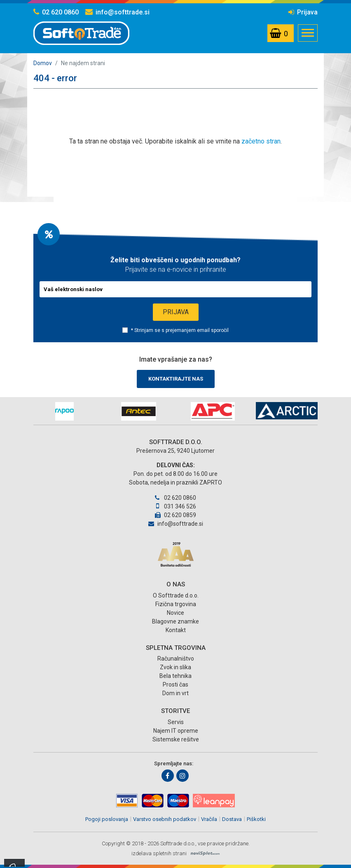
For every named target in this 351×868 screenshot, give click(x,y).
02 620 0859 (175, 515)
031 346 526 (175, 506)
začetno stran (261, 141)
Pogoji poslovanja (107, 819)
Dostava (232, 819)
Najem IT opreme (176, 731)
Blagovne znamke (175, 621)
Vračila (209, 819)
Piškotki (256, 819)
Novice (175, 613)
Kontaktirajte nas (176, 379)
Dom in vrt (175, 693)
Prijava (303, 12)
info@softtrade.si (117, 12)
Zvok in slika (175, 667)
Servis (176, 722)
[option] (64, 411)
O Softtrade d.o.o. (176, 595)
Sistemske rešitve (176, 739)
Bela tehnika (175, 676)
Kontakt (176, 630)
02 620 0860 (56, 12)
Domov (43, 63)
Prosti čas (175, 685)
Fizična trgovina (176, 604)
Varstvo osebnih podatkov (165, 819)
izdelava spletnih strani (159, 853)
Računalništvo (176, 659)
